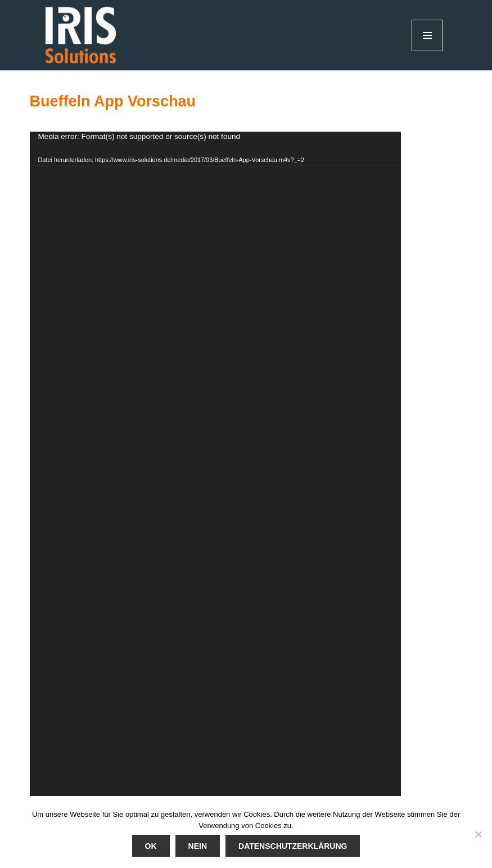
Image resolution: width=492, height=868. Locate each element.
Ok (151, 846)
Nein (198, 846)
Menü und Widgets (428, 51)
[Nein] (478, 834)
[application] (215, 464)
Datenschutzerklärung (293, 846)
